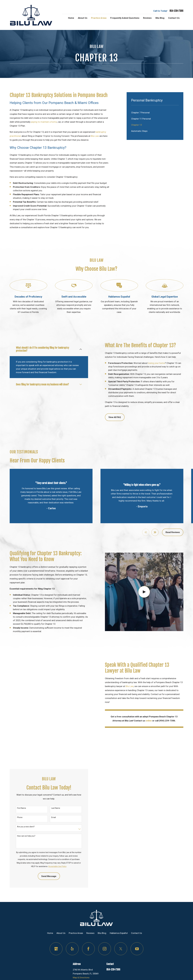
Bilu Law (95, 136)
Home (50, 946)
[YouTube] (137, 962)
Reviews (90, 946)
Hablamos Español (119, 946)
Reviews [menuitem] (147, 18)
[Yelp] (72, 962)
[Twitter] (121, 962)
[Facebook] (88, 962)
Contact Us (136, 946)
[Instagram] (105, 962)
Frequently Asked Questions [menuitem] (125, 18)
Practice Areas (76, 946)
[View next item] (155, 532)
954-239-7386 (176, 11)
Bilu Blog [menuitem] (160, 18)
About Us (61, 946)
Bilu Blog (102, 946)
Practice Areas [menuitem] (99, 18)
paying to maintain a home (44, 122)
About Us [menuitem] (83, 18)
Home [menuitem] (71, 18)
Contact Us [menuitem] (174, 18)
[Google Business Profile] (56, 962)
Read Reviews (173, 532)
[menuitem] (155, 113)
